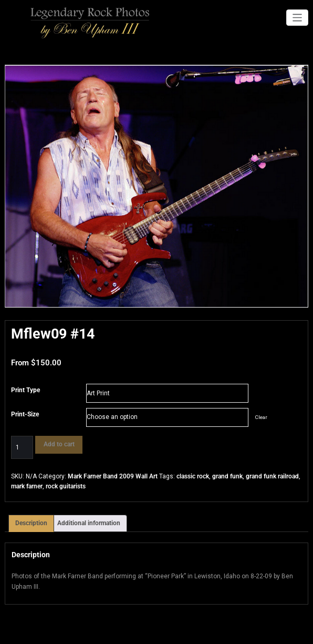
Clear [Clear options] (261, 417)
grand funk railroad (272, 476)
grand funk (227, 476)
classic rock (193, 476)
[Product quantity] (22, 447)
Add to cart (58, 444)
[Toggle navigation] (298, 18)
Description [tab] (31, 523)
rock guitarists (66, 486)
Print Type (25, 390)
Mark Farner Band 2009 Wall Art (113, 476)
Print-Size (25, 414)
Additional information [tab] (89, 523)
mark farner (27, 486)
